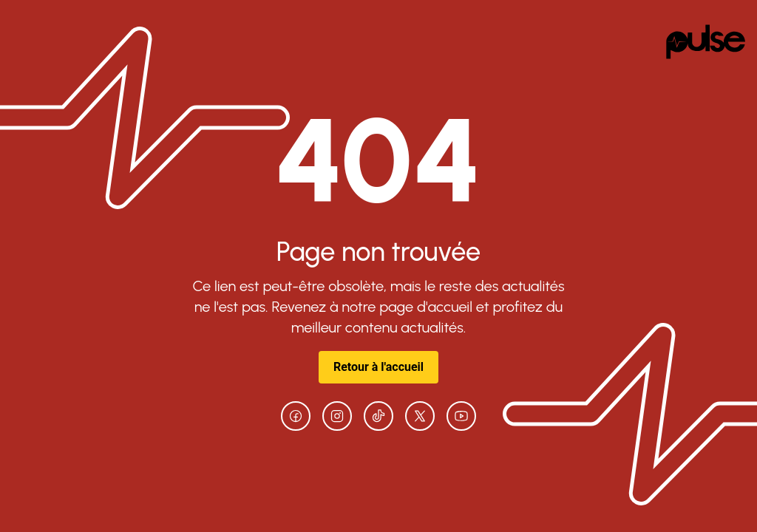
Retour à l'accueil (378, 367)
